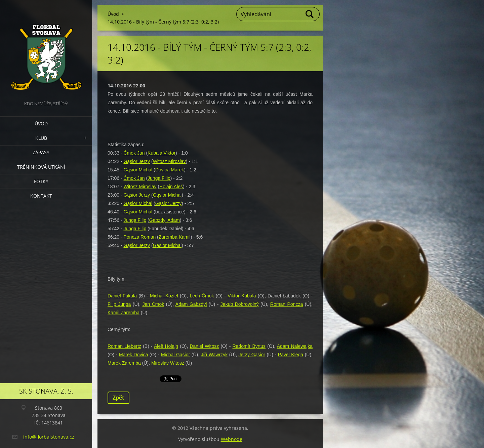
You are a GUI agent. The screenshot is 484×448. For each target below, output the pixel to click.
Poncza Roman (139, 237)
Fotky (41, 181)
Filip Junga (119, 304)
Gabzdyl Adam (165, 220)
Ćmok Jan (134, 153)
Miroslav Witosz (168, 363)
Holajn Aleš (171, 187)
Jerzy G (247, 355)
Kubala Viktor (162, 153)
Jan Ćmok (153, 304)
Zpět (118, 398)
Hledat (310, 14)
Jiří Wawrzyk (214, 355)
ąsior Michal (140, 170)
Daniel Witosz (204, 346)
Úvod (41, 124)
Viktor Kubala (242, 296)
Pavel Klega (291, 355)
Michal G (170, 355)
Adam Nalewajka (295, 346)
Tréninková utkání (41, 167)
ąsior (185, 355)
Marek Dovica (133, 355)
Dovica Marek (170, 170)
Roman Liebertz (124, 346)
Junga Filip (159, 178)
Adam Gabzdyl (191, 304)
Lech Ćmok (202, 296)
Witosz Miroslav (169, 161)
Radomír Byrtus (249, 346)
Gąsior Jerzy (137, 161)
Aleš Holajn (166, 346)
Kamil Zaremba (124, 313)
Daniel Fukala (122, 296)
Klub (41, 138)
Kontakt (41, 196)
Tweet (167, 378)
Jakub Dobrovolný (240, 304)
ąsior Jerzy (138, 195)
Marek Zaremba (124, 363)
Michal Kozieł (164, 296)
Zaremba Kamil (175, 237)
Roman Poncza (287, 304)
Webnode (232, 439)
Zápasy (41, 152)
